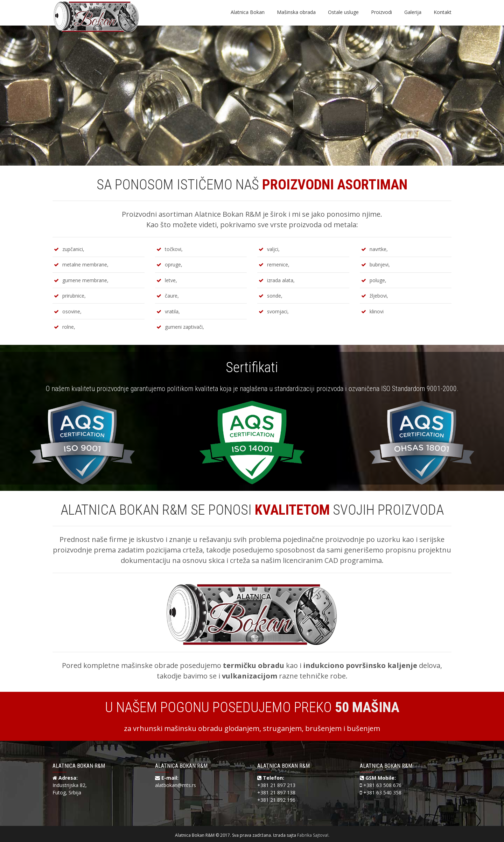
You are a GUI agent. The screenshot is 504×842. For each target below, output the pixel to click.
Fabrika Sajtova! (313, 835)
